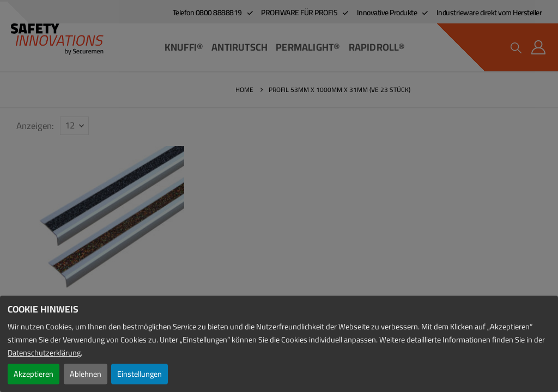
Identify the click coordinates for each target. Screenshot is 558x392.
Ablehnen (86, 374)
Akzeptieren (34, 374)
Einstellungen (139, 374)
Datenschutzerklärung (44, 353)
